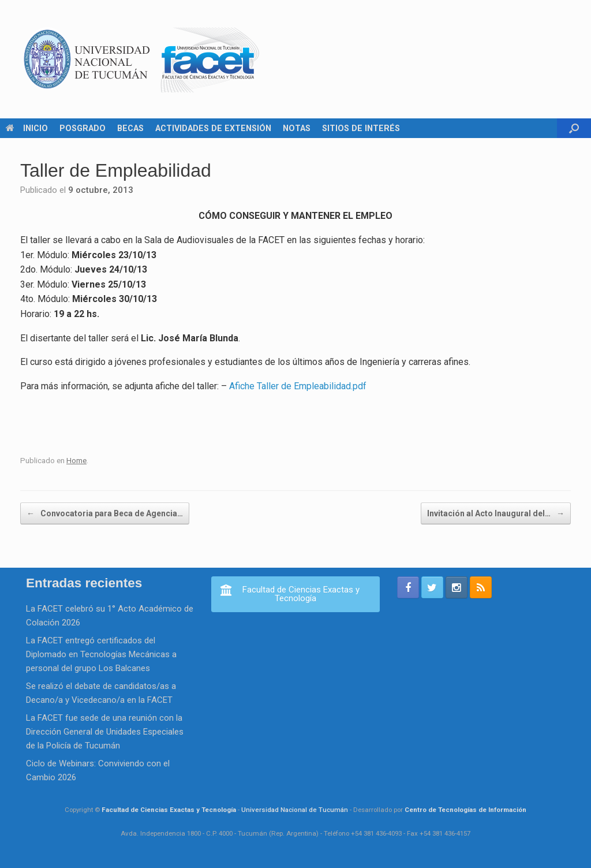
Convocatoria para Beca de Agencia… (105, 513)
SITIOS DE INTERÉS (361, 128)
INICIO (27, 128)
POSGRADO (83, 128)
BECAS (130, 128)
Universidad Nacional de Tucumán (295, 810)
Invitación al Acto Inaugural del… (496, 513)
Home (76, 460)
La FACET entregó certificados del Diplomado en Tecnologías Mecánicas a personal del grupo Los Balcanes (101, 654)
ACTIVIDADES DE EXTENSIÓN (213, 128)
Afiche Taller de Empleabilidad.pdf (298, 386)
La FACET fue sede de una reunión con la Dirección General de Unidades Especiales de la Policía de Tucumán (105, 732)
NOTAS (297, 128)
